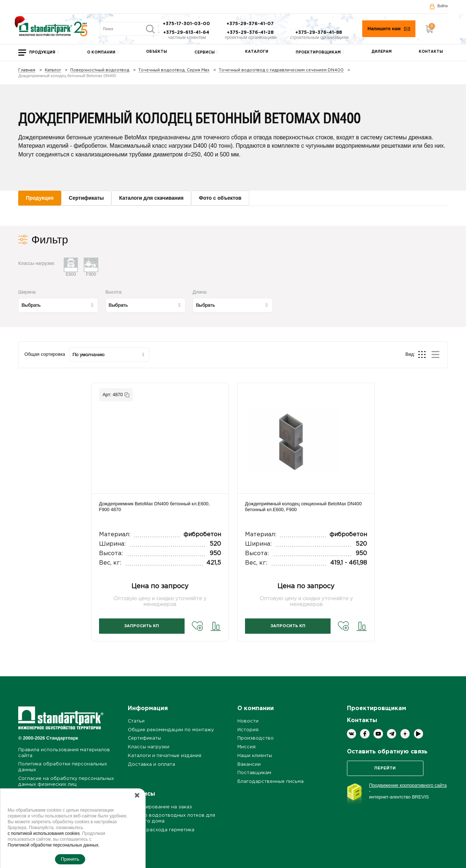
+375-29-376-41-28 (251, 33)
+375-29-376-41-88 (319, 33)
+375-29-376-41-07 (251, 24)
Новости (248, 721)
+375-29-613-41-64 (187, 33)
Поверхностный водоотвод (100, 70)
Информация (148, 708)
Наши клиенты (255, 756)
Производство (256, 738)
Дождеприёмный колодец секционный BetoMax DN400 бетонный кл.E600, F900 (303, 507)
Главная (27, 70)
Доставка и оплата (151, 765)
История (248, 730)
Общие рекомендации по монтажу (171, 730)
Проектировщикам (318, 53)
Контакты (431, 52)
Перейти (385, 768)
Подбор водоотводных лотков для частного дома (171, 818)
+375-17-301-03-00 (187, 24)
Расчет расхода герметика (161, 830)
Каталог (53, 70)
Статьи (136, 721)
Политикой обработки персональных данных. (54, 845)
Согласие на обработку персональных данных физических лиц (66, 782)
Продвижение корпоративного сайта (408, 785)
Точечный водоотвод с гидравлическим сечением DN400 (281, 70)
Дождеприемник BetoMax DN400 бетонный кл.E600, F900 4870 (154, 507)
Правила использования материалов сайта (64, 753)
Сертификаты (144, 738)
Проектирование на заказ (160, 807)
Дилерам (382, 52)
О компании (101, 53)
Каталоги (257, 52)
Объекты (157, 52)
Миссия (246, 747)
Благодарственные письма (270, 782)
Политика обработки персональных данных (63, 767)
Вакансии (249, 765)
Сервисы (205, 53)
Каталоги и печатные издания (165, 756)
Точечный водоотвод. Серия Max (174, 70)
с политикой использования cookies (44, 833)
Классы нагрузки (149, 747)
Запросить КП (142, 626)
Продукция (42, 53)
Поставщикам (254, 773)
